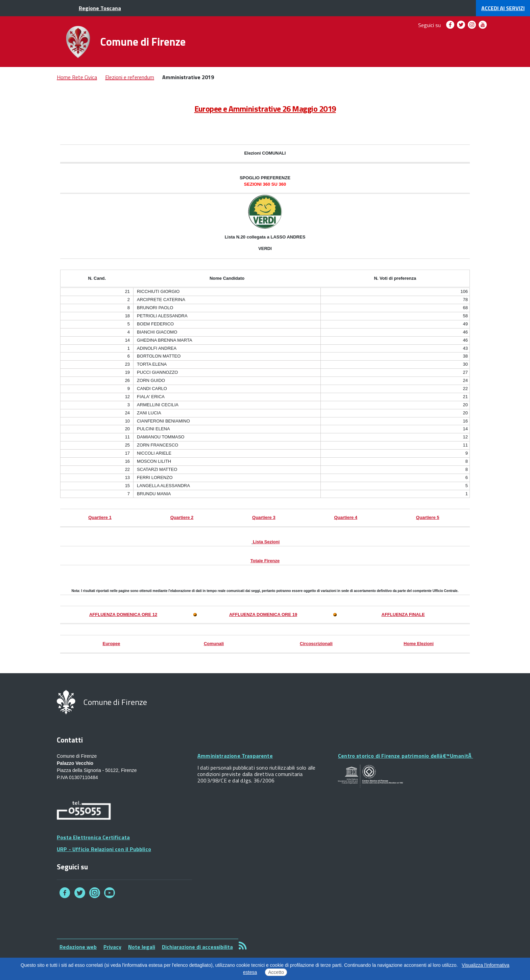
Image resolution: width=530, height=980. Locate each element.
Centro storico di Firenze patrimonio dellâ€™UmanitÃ (405, 756)
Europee (111, 644)
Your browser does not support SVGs (370, 776)
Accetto (276, 972)
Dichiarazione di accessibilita (197, 947)
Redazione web (78, 947)
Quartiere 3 (264, 517)
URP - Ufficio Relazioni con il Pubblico (104, 849)
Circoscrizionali (316, 644)
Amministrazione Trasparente (235, 756)
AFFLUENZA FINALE (403, 614)
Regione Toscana (100, 8)
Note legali (142, 947)
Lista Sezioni (266, 542)
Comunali (214, 644)
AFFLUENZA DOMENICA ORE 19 (263, 614)
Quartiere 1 (100, 517)
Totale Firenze (265, 561)
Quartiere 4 (346, 517)
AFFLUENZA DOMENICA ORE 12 (123, 614)
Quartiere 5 (428, 517)
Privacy (112, 947)
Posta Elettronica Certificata (93, 837)
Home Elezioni (419, 644)
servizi (503, 8)
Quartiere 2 (182, 517)
